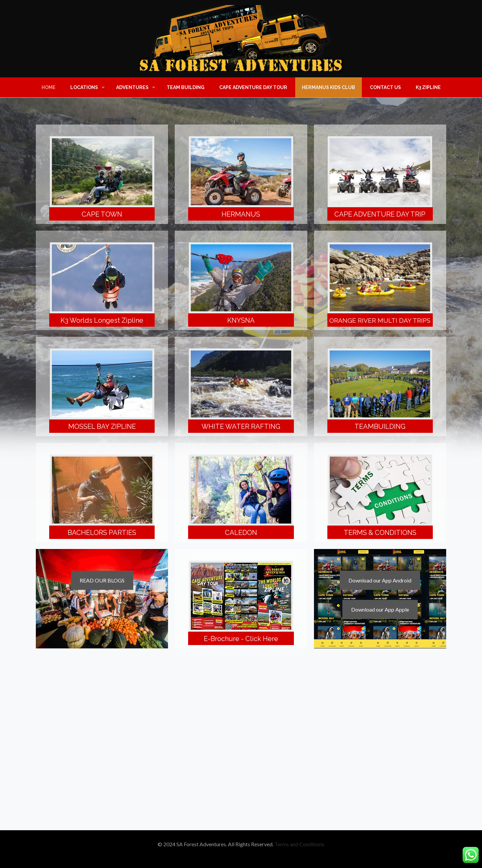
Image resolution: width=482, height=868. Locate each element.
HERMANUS (241, 214)
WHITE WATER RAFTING (241, 426)
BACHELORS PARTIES (102, 533)
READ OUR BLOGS (102, 580)
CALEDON (241, 533)
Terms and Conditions (299, 844)
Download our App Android (380, 580)
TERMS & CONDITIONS (380, 533)
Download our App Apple (380, 609)
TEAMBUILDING (380, 426)
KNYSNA (241, 320)
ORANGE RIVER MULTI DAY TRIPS (380, 320)
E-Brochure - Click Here (241, 639)
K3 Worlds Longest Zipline (102, 320)
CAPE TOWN (102, 214)
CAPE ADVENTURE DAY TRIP (380, 214)
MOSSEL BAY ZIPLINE (102, 426)
